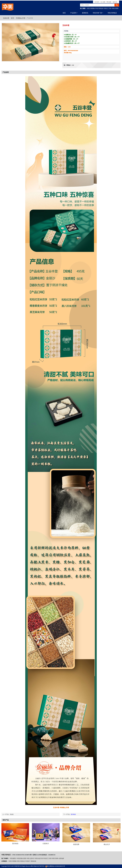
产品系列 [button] (73, 13)
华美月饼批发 (99, 8)
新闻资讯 (85, 13)
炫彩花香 (76, 844)
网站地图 (109, 2)
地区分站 (115, 2)
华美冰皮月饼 (39, 858)
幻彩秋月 (46, 844)
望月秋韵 (73, 814)
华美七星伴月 (30, 858)
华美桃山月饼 (21, 18)
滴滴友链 (33, 861)
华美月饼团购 (91, 8)
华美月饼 (17, 866)
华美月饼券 (115, 8)
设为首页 (97, 2)
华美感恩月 (13, 858)
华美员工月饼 (107, 8)
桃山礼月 (107, 844)
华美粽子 (28, 861)
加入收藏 (103, 2)
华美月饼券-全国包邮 (58, 858)
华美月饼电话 (112, 13)
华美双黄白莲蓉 (21, 858)
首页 (64, 13)
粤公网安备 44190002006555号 (55, 866)
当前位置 (6, 18)
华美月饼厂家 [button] (97, 13)
